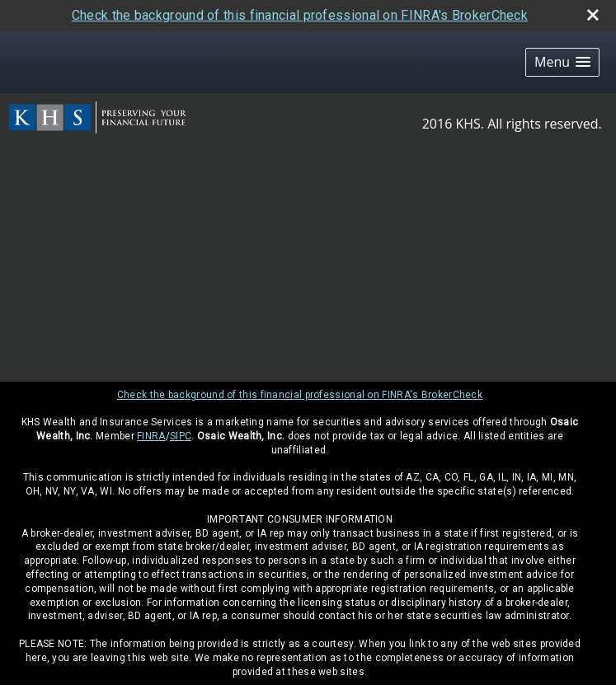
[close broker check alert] (593, 15)
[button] (562, 62)
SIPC (181, 436)
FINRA (151, 436)
